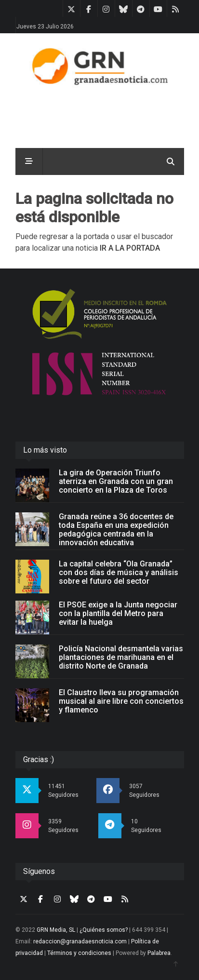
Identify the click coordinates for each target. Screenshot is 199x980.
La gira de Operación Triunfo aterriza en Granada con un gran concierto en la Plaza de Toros (116, 481)
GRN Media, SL (56, 930)
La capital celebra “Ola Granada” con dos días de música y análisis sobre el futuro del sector (119, 572)
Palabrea (159, 953)
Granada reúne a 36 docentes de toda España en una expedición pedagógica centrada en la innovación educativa (116, 530)
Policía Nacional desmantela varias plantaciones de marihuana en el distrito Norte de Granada (121, 657)
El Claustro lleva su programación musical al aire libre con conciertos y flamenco (121, 701)
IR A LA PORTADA (130, 248)
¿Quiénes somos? (104, 930)
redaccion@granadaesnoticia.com (80, 941)
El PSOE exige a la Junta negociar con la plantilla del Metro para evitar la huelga (118, 613)
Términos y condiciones (79, 953)
